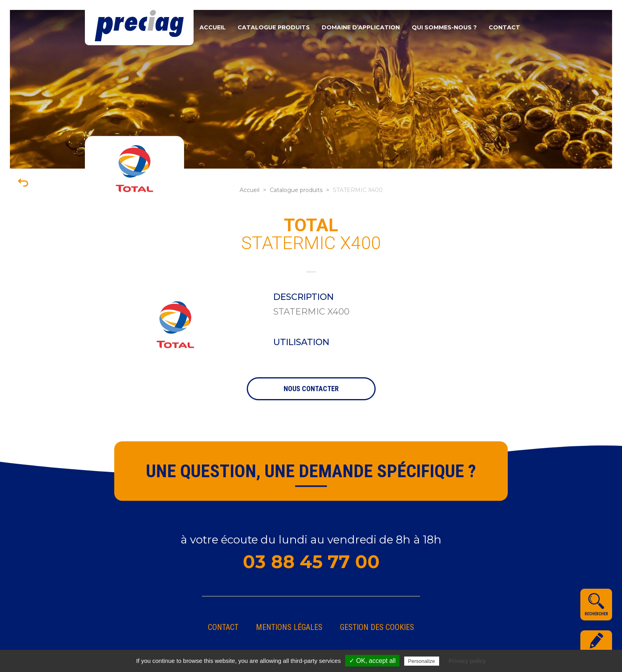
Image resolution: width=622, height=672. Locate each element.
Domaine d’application (361, 27)
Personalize (422, 661)
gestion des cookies (377, 627)
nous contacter (311, 389)
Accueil (213, 27)
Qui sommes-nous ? (444, 27)
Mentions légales (289, 627)
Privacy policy (467, 661)
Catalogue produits (274, 27)
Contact (504, 27)
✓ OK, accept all (372, 661)
